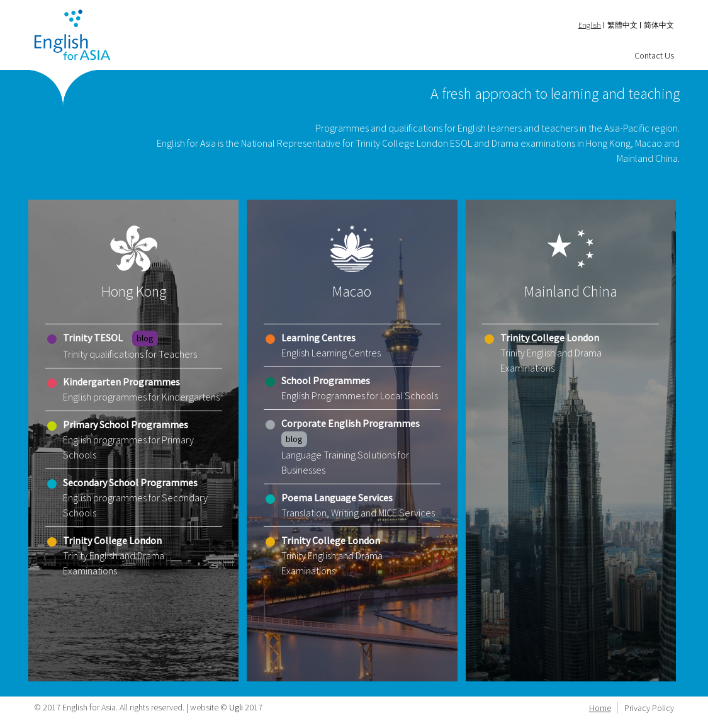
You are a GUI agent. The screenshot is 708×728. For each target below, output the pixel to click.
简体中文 (659, 25)
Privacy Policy (649, 708)
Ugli (236, 707)
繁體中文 (622, 25)
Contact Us (654, 55)
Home (600, 708)
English (590, 25)
